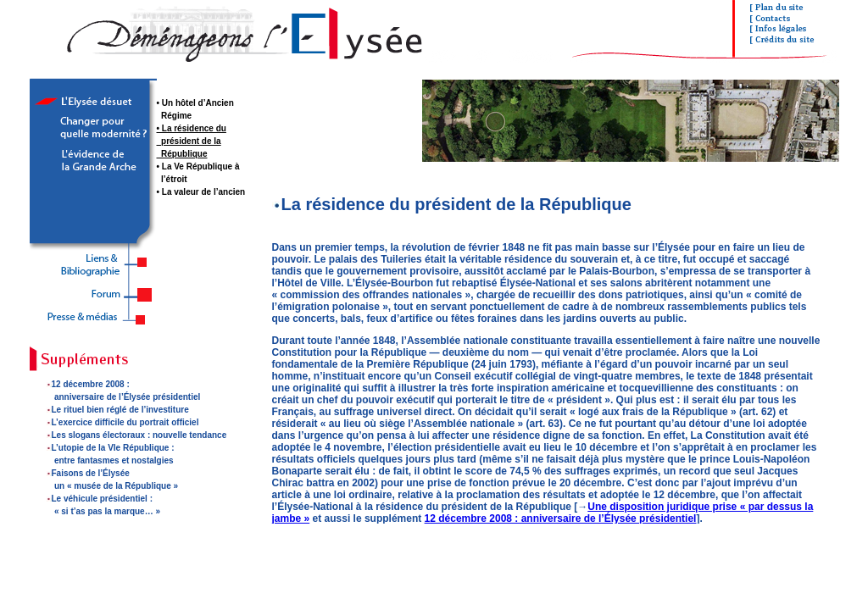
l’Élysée (134, 397)
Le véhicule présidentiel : (102, 499)
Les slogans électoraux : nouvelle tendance (139, 435)
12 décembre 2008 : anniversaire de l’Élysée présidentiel (561, 518)
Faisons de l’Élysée (91, 473)
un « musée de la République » (116, 486)
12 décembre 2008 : (91, 384)
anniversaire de (86, 397)
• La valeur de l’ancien (201, 192)
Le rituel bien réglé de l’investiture (120, 410)
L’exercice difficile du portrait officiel (125, 422)
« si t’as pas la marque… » (107, 511)
